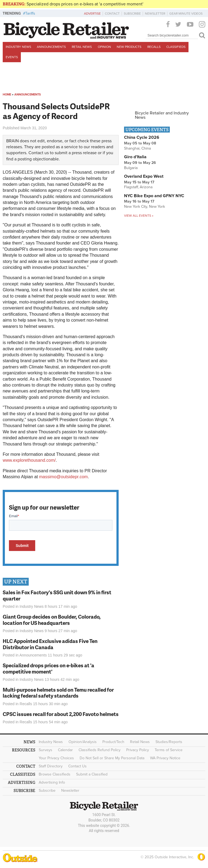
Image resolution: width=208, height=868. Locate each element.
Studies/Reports (169, 742)
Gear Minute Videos (186, 14)
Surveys (45, 750)
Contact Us (77, 766)
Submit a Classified (92, 774)
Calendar (65, 750)
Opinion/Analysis (83, 742)
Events (12, 57)
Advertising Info (52, 782)
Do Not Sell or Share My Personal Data (112, 758)
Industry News (18, 47)
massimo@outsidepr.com (63, 477)
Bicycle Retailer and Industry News (162, 115)
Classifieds (176, 47)
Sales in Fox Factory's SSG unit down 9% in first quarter (57, 595)
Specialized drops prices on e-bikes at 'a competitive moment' (85, 4)
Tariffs (30, 13)
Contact (112, 14)
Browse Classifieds (55, 774)
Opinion (104, 47)
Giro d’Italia (135, 157)
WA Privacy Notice (165, 758)
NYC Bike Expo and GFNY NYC (154, 196)
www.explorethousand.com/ (29, 460)
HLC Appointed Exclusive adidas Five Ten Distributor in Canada (50, 644)
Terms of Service (169, 750)
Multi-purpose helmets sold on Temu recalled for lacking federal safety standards (58, 693)
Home (7, 95)
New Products (129, 47)
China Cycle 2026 (142, 137)
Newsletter (155, 14)
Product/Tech (113, 742)
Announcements (51, 47)
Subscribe (132, 14)
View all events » (139, 216)
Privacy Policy (138, 750)
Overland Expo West (144, 176)
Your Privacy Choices (56, 758)
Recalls (154, 47)
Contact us (39, 153)
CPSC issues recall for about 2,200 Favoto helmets (61, 714)
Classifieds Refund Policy (100, 750)
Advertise (92, 14)
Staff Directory (51, 766)
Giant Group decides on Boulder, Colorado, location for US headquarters (52, 620)
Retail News (82, 47)
